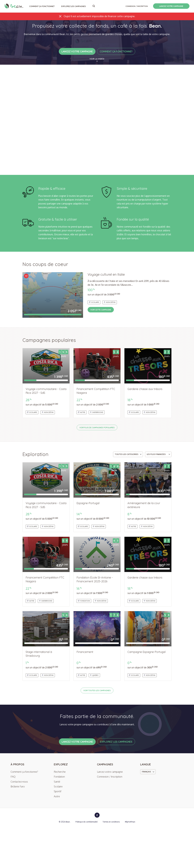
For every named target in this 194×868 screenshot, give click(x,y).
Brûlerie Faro (18, 826)
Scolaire (94, 328)
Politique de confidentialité (86, 861)
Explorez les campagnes (74, 6)
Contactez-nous (19, 821)
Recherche (60, 811)
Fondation (84, 626)
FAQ (13, 816)
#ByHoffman (130, 861)
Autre (82, 438)
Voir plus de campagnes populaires (97, 453)
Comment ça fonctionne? (42, 6)
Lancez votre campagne (171, 6)
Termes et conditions (111, 861)
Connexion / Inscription (137, 6)
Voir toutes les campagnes (97, 716)
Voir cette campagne (104, 335)
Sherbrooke (97, 438)
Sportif (58, 831)
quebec (94, 701)
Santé (57, 821)
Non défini (110, 328)
